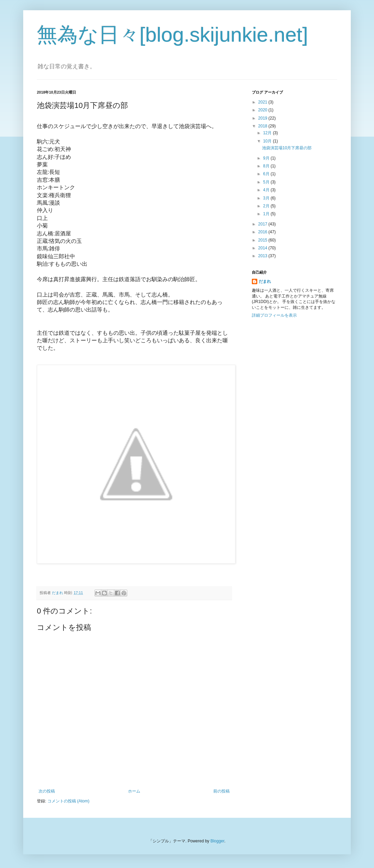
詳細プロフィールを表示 (274, 315)
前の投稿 (221, 791)
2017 (263, 224)
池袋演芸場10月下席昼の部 (287, 148)
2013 (263, 256)
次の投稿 (47, 791)
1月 (267, 214)
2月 (267, 206)
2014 (263, 248)
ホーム (134, 791)
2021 (263, 102)
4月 (267, 190)
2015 (263, 240)
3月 (267, 198)
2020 (263, 110)
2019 (263, 118)
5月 (267, 182)
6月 (267, 174)
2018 (263, 126)
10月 (268, 141)
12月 (268, 133)
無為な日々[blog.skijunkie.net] (172, 35)
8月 (267, 166)
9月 (267, 158)
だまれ (265, 281)
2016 (263, 232)
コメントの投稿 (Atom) (68, 801)
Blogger (218, 841)
